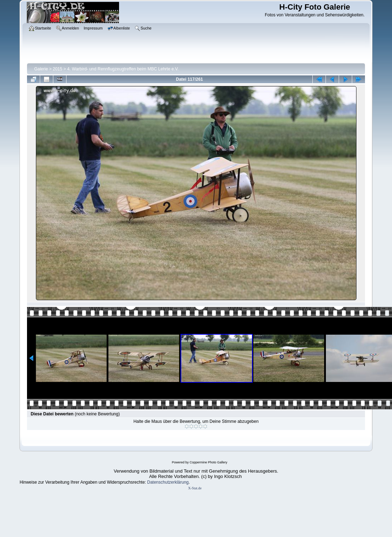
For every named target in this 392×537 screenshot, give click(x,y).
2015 (58, 69)
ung (185, 482)
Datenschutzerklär (164, 482)
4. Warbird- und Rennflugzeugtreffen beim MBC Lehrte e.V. (123, 69)
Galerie (41, 69)
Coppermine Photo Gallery (208, 462)
